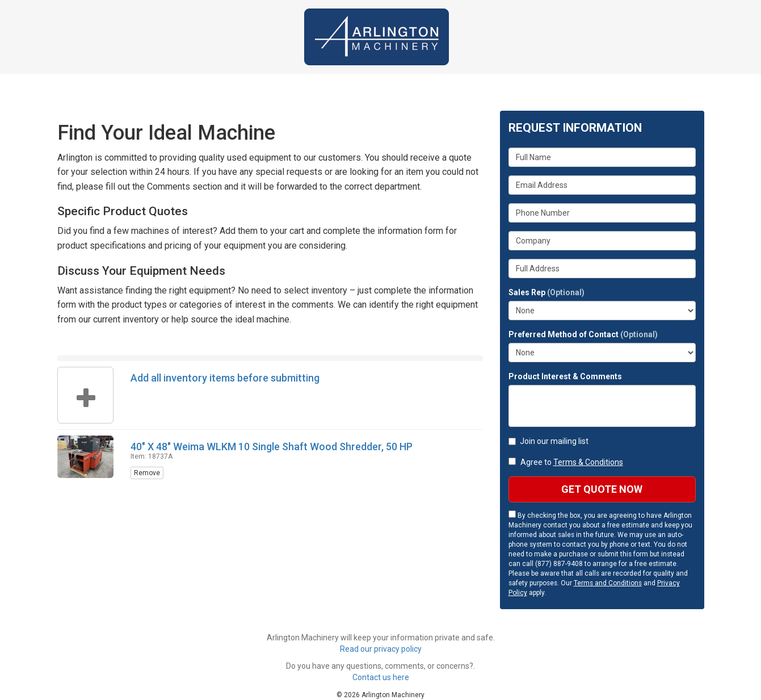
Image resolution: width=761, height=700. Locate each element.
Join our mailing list (548, 441)
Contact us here (381, 677)
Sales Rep (546, 292)
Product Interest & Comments (565, 376)
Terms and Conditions (608, 583)
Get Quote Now (602, 489)
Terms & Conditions (588, 462)
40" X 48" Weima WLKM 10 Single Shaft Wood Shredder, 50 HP (272, 447)
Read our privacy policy (381, 649)
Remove (147, 473)
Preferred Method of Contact (583, 334)
